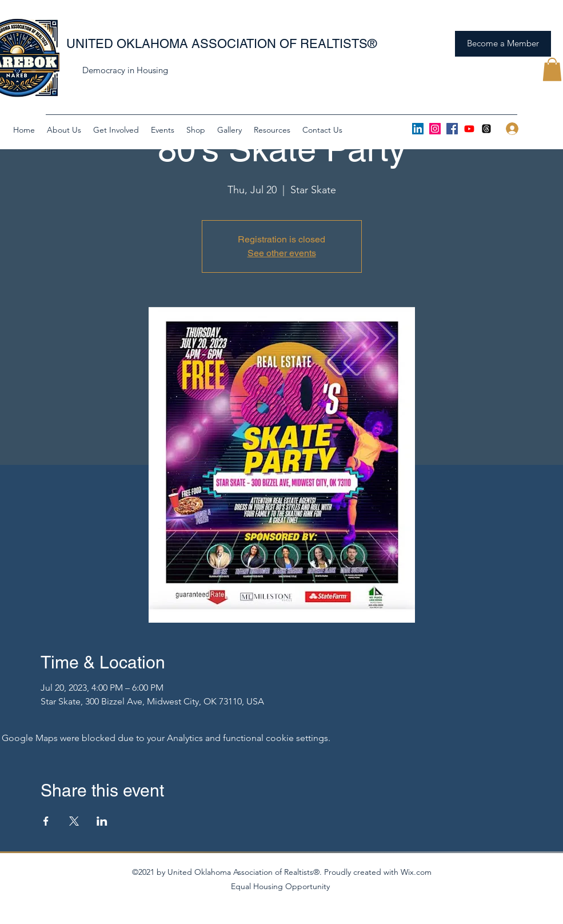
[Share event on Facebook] (46, 821)
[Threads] (486, 129)
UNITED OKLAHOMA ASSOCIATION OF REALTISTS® (221, 44)
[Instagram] (435, 129)
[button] (552, 69)
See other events (282, 253)
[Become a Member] (503, 44)
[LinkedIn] (418, 129)
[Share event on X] (74, 821)
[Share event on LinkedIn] (102, 821)
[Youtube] (469, 129)
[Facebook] (452, 129)
